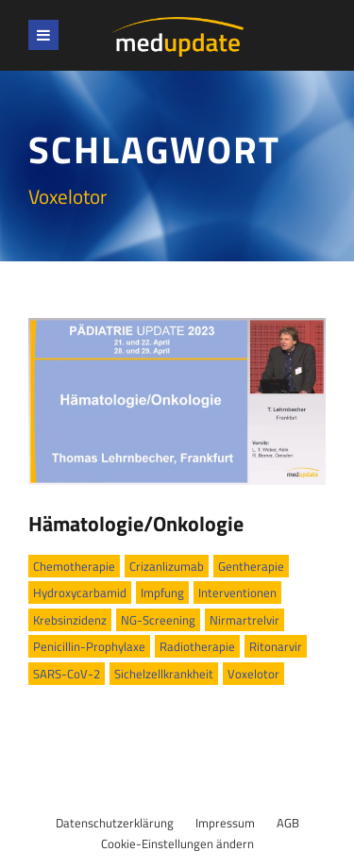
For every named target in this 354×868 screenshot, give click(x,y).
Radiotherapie (197, 646)
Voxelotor (253, 674)
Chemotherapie (74, 566)
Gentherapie (251, 566)
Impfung (162, 593)
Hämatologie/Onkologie (136, 524)
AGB (288, 823)
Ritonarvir (276, 646)
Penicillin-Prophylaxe (89, 646)
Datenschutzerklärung (115, 823)
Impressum (225, 823)
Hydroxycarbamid (80, 593)
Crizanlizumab (167, 566)
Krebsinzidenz (70, 620)
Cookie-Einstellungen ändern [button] (177, 843)
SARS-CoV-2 (67, 674)
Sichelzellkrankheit (164, 674)
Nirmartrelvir (244, 620)
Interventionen (237, 593)
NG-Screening (158, 620)
